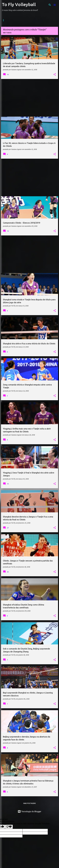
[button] (55, 75)
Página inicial (8, 20)
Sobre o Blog (24, 20)
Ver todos (7, 33)
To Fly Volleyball (19, 4)
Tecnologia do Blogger (29, 811)
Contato (39, 20)
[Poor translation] (9, 827)
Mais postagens (30, 803)
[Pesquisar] (50, 5)
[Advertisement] (29, 98)
